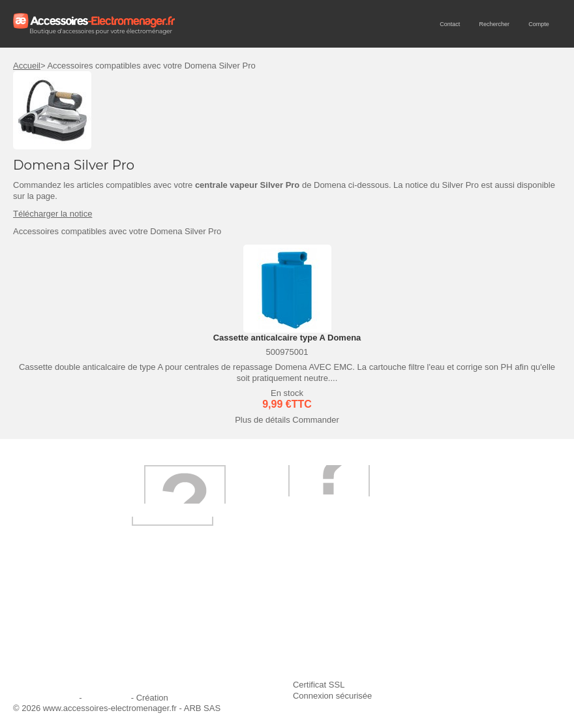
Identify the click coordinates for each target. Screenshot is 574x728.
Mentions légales (45, 698)
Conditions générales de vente (265, 644)
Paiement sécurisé (242, 626)
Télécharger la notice (53, 214)
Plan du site (106, 698)
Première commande (60, 626)
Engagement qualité (59, 644)
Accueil (27, 66)
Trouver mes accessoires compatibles (279, 660)
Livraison (224, 608)
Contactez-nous (51, 660)
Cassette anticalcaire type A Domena (287, 338)
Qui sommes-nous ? (59, 608)
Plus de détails (263, 420)
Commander (316, 420)
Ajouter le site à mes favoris (447, 608)
